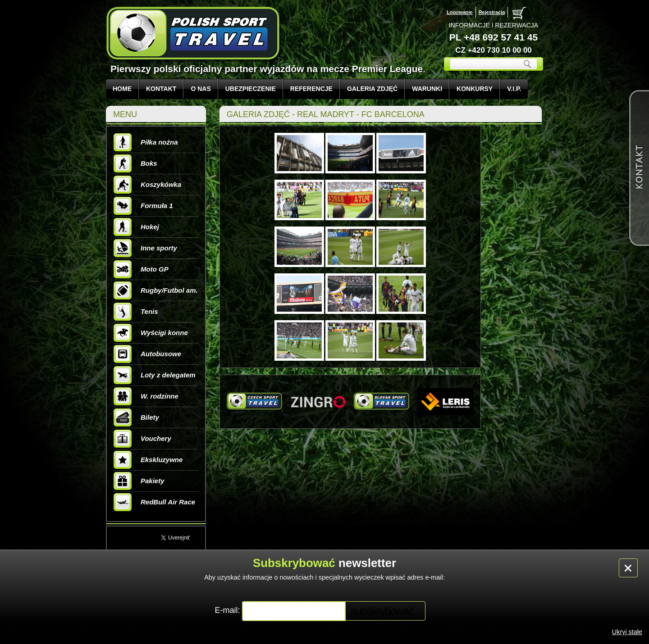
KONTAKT (161, 89)
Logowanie (459, 12)
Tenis (136, 312)
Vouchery (142, 439)
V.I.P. (514, 89)
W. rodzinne (146, 396)
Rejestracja (492, 12)
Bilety (136, 417)
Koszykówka (147, 185)
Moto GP (141, 269)
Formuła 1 (143, 206)
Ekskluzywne (148, 460)
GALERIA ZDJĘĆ (372, 89)
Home (122, 89)
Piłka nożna (146, 142)
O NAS (201, 89)
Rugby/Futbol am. (156, 290)
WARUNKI (427, 89)
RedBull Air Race (154, 502)
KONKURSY (475, 89)
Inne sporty (145, 248)
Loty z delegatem (155, 375)
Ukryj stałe (627, 632)
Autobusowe (147, 354)
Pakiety (139, 481)
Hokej (136, 227)
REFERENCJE (311, 89)
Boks (135, 163)
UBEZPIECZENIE (251, 89)
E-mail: (228, 610)
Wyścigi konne (151, 333)
